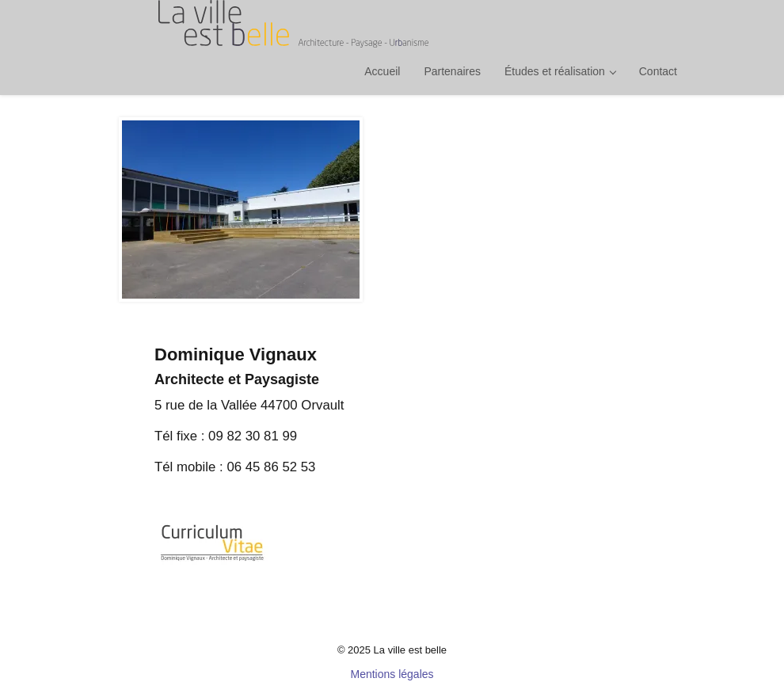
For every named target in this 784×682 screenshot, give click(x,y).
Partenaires (452, 71)
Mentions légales (392, 674)
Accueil (382, 71)
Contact (658, 71)
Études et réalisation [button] (560, 71)
